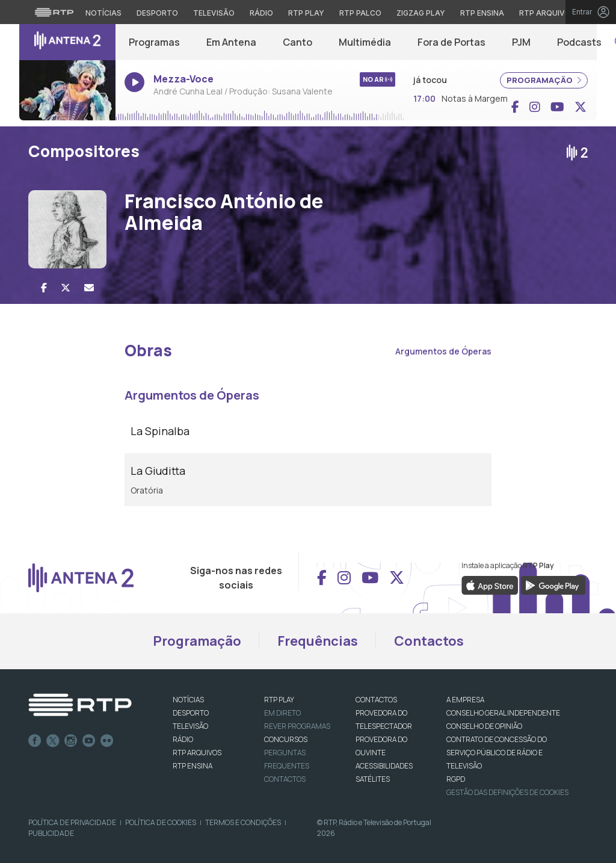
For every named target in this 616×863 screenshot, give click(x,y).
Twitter (53, 741)
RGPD (456, 779)
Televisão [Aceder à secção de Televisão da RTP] (214, 13)
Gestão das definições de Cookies (507, 792)
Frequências (318, 641)
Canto (297, 42)
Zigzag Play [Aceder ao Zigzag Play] (421, 13)
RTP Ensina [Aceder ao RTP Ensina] (482, 13)
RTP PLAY (279, 700)
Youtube (89, 741)
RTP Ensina (192, 766)
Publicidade (51, 833)
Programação (197, 641)
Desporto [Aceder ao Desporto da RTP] (157, 13)
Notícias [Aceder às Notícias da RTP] (103, 13)
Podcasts (579, 42)
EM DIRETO (282, 713)
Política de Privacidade (72, 822)
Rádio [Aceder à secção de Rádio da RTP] (261, 13)
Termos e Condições (243, 822)
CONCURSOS (286, 739)
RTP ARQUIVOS (197, 753)
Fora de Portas (451, 42)
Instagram (71, 741)
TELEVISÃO (190, 726)
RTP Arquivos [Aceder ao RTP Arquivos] (547, 13)
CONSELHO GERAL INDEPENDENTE (503, 713)
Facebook (35, 741)
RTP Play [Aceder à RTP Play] (306, 13)
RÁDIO (183, 739)
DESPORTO (191, 713)
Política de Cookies (161, 822)
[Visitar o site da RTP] (54, 12)
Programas (154, 42)
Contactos (429, 641)
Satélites (373, 779)
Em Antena (231, 42)
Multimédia (365, 42)
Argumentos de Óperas (443, 351)
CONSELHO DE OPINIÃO (484, 726)
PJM (521, 42)
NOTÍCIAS (188, 700)
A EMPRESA (465, 700)
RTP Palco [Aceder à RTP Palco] (360, 13)
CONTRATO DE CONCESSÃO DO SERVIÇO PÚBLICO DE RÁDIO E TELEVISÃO (497, 753)
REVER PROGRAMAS (297, 726)
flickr (107, 741)
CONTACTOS (376, 700)
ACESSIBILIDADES (384, 766)
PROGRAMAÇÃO (544, 80)
